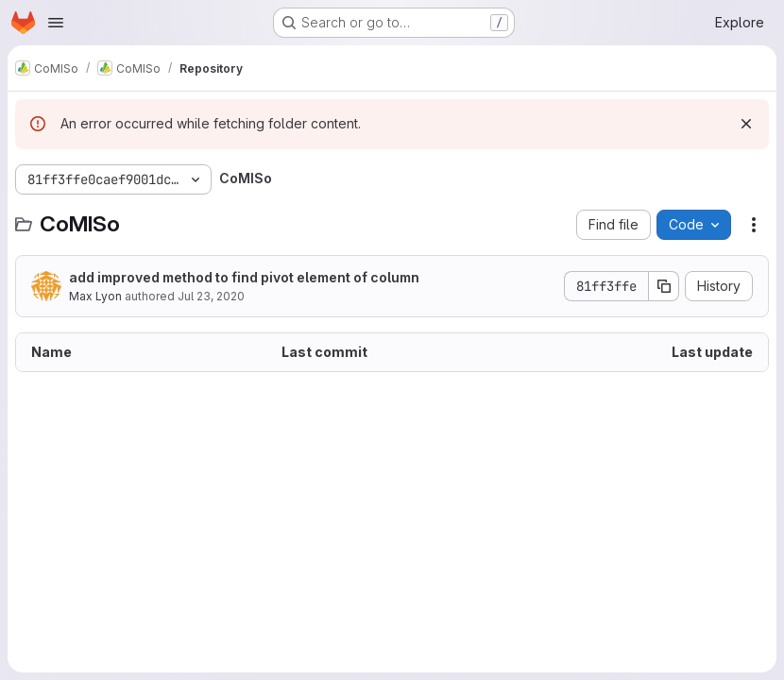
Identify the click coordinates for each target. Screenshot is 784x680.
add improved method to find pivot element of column (244, 277)
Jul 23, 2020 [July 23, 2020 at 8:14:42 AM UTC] (211, 296)
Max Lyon (95, 296)
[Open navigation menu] (56, 23)
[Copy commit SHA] (664, 286)
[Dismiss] (746, 124)
